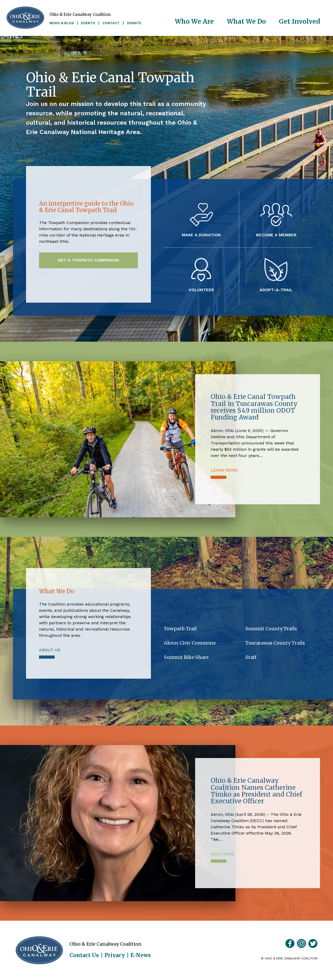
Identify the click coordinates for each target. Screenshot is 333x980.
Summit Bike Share (186, 657)
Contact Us (84, 955)
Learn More (224, 470)
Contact (111, 23)
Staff (251, 657)
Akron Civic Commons (190, 643)
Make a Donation (201, 235)
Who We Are (194, 21)
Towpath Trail (180, 629)
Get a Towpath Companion (88, 260)
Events (88, 23)
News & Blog (62, 23)
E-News (141, 955)
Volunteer (201, 290)
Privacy (115, 955)
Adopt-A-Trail (276, 290)
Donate (134, 23)
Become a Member (276, 235)
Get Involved (299, 21)
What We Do (246, 21)
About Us (50, 650)
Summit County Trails (271, 629)
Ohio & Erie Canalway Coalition (39, 950)
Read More (223, 854)
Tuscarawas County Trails (275, 643)
